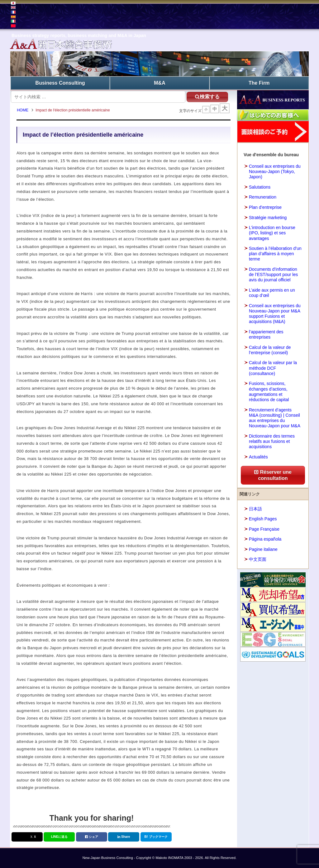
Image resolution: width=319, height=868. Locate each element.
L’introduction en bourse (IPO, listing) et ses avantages (272, 232)
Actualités (258, 456)
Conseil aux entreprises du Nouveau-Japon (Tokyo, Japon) (275, 171)
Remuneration (263, 197)
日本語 (255, 508)
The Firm (259, 83)
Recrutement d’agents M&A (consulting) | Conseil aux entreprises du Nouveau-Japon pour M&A (275, 417)
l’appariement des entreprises (266, 334)
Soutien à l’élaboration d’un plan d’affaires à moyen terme (275, 253)
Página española (265, 539)
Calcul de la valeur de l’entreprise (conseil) (270, 349)
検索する (205, 96)
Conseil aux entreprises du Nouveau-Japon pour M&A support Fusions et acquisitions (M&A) (275, 313)
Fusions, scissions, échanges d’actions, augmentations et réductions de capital (269, 391)
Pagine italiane (263, 549)
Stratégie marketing (268, 217)
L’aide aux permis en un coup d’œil (272, 292)
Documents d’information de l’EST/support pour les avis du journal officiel (273, 274)
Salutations (260, 187)
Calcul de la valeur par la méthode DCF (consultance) (273, 368)
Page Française (264, 528)
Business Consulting (60, 83)
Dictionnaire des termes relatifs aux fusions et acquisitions (272, 441)
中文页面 (258, 559)
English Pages (263, 518)
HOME (24, 110)
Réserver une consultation (273, 475)
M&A (159, 83)
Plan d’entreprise (265, 207)
